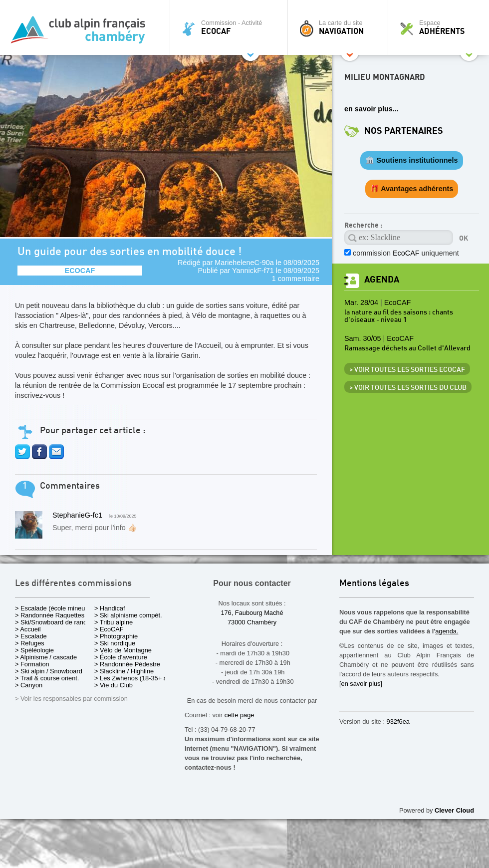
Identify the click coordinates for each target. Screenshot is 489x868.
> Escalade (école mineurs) (54, 608)
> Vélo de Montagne (123, 650)
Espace (441, 27)
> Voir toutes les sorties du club (408, 388)
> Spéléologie (34, 650)
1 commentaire (296, 279)
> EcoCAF (109, 629)
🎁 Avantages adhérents (412, 189)
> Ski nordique (115, 643)
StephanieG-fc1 (77, 515)
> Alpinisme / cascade (46, 657)
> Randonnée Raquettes (50, 615)
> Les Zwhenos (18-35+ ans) (135, 678)
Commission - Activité (231, 27)
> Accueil (28, 629)
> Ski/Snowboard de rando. (54, 622)
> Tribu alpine (114, 622)
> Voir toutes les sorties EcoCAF (407, 370)
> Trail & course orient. (47, 678)
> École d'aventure (121, 657)
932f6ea (398, 722)
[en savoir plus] (361, 684)
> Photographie (116, 636)
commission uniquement (406, 253)
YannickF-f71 (253, 271)
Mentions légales (374, 584)
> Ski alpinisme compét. (128, 615)
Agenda (382, 280)
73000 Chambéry (252, 622)
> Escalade (31, 636)
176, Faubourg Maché (252, 613)
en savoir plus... (371, 109)
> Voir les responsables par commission (71, 699)
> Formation (32, 664)
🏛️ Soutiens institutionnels (411, 160)
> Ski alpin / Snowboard (49, 671)
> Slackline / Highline (124, 671)
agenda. (447, 631)
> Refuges (30, 643)
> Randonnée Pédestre (127, 664)
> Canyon (29, 685)
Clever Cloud (454, 810)
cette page (240, 715)
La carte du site (340, 27)
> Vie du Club (114, 685)
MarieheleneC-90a (244, 263)
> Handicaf (110, 608)
